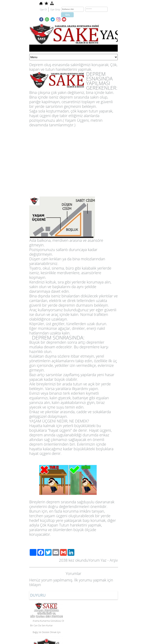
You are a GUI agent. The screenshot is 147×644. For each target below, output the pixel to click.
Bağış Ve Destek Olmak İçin (47, 632)
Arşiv (114, 560)
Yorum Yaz (98, 560)
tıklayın (35, 585)
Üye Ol (43, 9)
